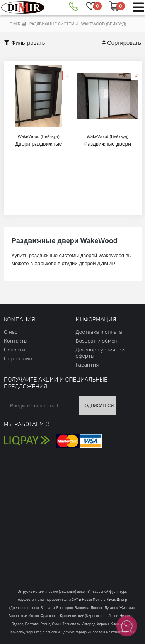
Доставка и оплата (99, 332)
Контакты (16, 341)
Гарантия (87, 365)
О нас (11, 332)
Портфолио (18, 358)
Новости (14, 350)
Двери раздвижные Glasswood (39, 144)
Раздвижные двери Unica (108, 144)
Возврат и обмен (97, 341)
